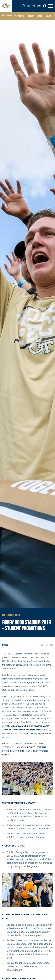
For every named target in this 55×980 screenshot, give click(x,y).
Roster (30, 16)
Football (7, 16)
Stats (39, 16)
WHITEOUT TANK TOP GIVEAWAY (18, 744)
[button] (23, 6)
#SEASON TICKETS (26, 747)
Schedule (20, 16)
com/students (14, 970)
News (48, 16)
